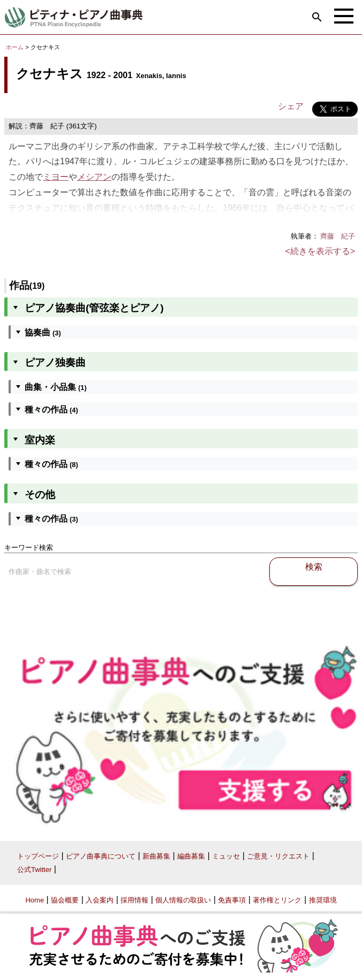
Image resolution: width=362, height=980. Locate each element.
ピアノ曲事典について (101, 856)
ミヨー (56, 177)
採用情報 (134, 900)
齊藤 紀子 (338, 236)
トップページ (38, 856)
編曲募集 (191, 856)
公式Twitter (34, 870)
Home (35, 900)
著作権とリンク (277, 900)
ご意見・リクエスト (278, 856)
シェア (291, 106)
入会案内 (100, 900)
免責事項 (232, 900)
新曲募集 (156, 856)
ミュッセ (226, 856)
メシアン (94, 177)
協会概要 (65, 900)
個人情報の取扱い (183, 900)
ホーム (15, 47)
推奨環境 (323, 900)
